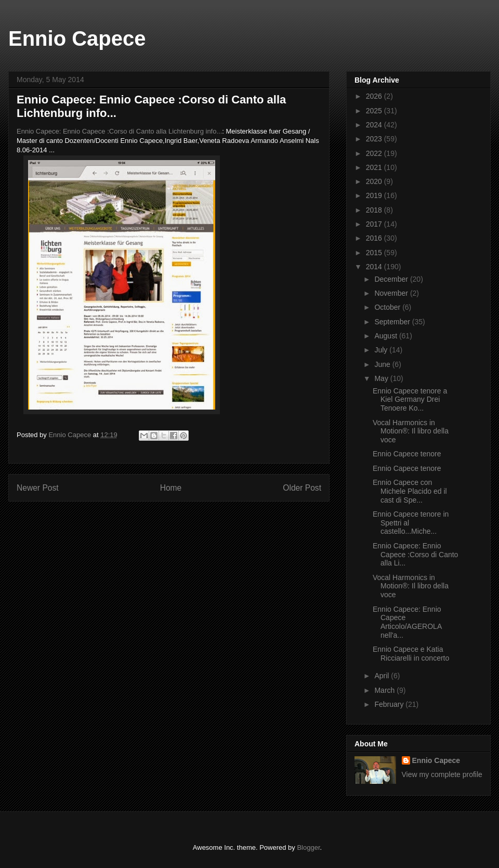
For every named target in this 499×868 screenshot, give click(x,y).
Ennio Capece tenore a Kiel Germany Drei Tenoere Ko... (410, 400)
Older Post (302, 488)
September (393, 322)
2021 (375, 167)
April (383, 676)
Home (171, 488)
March (385, 690)
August (386, 336)
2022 (375, 153)
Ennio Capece (77, 38)
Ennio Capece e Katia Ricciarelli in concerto (411, 654)
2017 (375, 224)
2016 (375, 238)
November (392, 293)
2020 (375, 181)
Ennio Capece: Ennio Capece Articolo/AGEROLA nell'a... (407, 622)
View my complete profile (442, 774)
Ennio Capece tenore (407, 454)
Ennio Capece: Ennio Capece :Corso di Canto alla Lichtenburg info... (119, 131)
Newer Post (38, 488)
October (388, 307)
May (382, 378)
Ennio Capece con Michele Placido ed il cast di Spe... (410, 491)
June (383, 364)
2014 (375, 267)
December (392, 279)
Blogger (308, 847)
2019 (375, 195)
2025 (375, 111)
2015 (375, 253)
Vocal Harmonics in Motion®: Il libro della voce (411, 431)
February (390, 704)
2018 (375, 210)
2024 (375, 125)
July (382, 350)
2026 (375, 96)
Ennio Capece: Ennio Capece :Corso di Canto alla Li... (415, 555)
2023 (375, 139)
